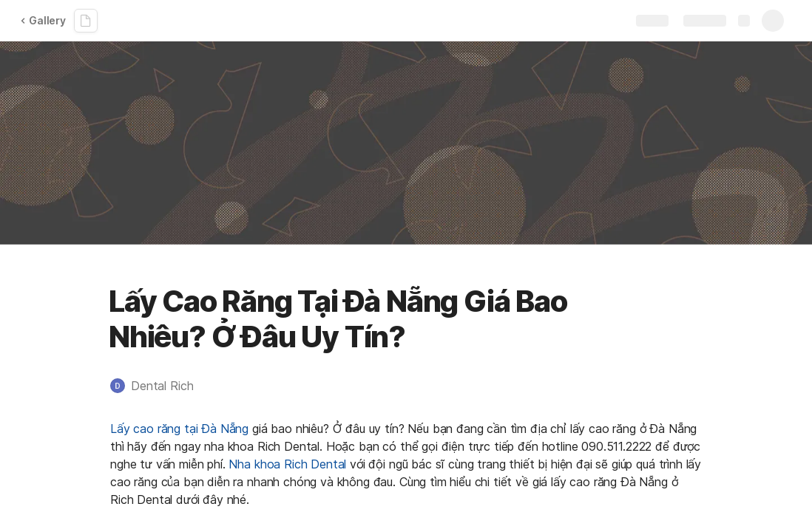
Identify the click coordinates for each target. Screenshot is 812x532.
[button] (159, 386)
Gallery (43, 20)
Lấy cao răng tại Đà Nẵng (179, 429)
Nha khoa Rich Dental (287, 464)
